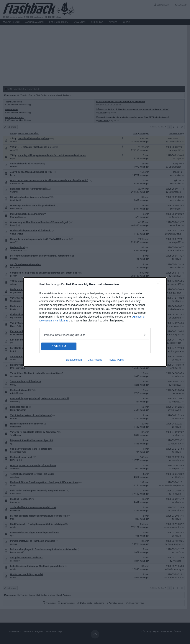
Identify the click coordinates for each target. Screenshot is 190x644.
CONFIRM (59, 346)
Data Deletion (74, 360)
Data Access (95, 360)
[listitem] (95, 335)
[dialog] (95, 322)
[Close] (159, 285)
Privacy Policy (116, 360)
